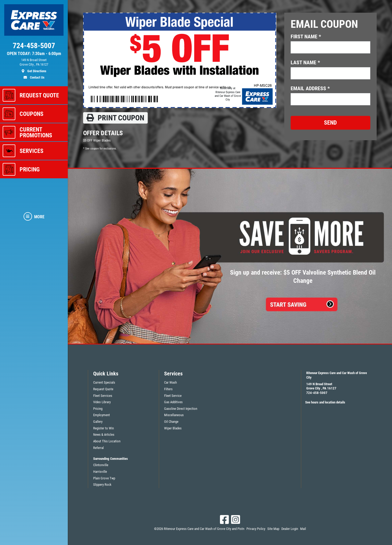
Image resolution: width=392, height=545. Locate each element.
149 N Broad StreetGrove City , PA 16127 (321, 386)
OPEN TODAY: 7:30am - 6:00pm (34, 54)
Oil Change (171, 422)
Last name (305, 62)
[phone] (34, 47)
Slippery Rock (102, 485)
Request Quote (103, 389)
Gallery (98, 422)
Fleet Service (173, 396)
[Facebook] (224, 520)
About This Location (107, 441)
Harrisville (100, 472)
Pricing (98, 409)
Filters (168, 389)
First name (306, 37)
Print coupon (115, 118)
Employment (102, 415)
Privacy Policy (256, 529)
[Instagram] (236, 520)
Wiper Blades (173, 428)
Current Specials (104, 382)
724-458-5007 (317, 393)
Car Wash (170, 382)
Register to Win (103, 428)
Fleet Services (103, 396)
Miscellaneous (174, 415)
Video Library (102, 402)
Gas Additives (173, 402)
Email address (310, 88)
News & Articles (104, 435)
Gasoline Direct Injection (181, 409)
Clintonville (101, 465)
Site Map (273, 529)
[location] (34, 66)
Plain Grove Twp (104, 478)
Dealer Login (290, 529)
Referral (98, 448)
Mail (303, 529)
